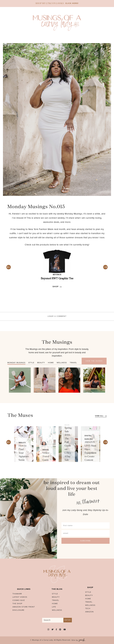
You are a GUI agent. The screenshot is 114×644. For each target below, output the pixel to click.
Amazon (89, 612)
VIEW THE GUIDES (94, 361)
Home (55, 604)
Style (55, 594)
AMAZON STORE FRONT (24, 607)
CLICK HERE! (72, 3)
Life (54, 607)
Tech (88, 608)
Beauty (22, 443)
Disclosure (18, 610)
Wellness (57, 610)
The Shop (17, 604)
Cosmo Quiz (19, 600)
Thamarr (17, 594)
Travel (46, 450)
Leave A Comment (57, 316)
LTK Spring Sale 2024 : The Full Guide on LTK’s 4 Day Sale (68, 442)
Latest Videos (20, 597)
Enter (68, 620)
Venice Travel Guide (46, 457)
